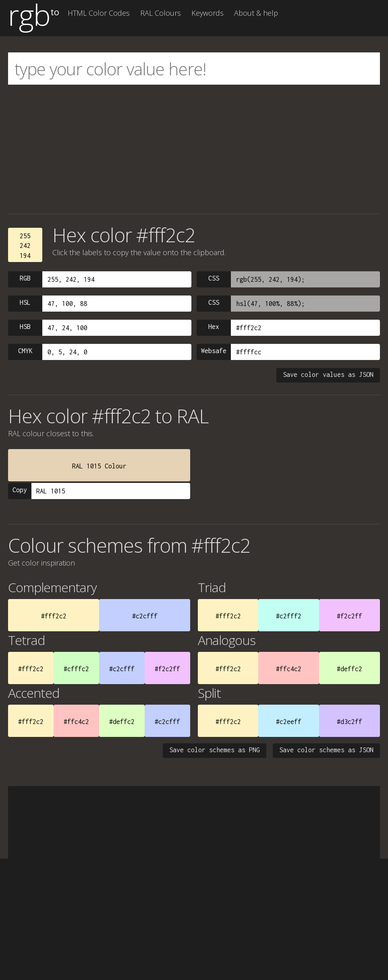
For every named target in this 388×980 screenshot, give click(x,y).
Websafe (214, 351)
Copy (20, 490)
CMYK (25, 351)
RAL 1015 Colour (99, 466)
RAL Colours (161, 13)
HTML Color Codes (99, 13)
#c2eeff (289, 722)
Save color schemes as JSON (326, 750)
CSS (214, 278)
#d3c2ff (350, 722)
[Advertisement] (194, 149)
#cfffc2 (76, 669)
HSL (25, 302)
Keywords (207, 13)
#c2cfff (145, 616)
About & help (256, 13)
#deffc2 (350, 669)
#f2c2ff (350, 616)
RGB (25, 278)
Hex (214, 327)
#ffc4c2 (289, 669)
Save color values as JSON (328, 375)
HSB (25, 327)
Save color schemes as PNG (215, 750)
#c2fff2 (289, 616)
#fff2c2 (54, 616)
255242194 (25, 246)
